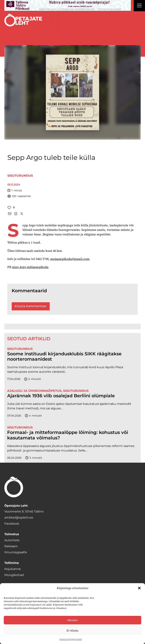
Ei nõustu (73, 630)
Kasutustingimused (71, 639)
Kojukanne (13, 569)
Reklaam (11, 546)
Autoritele (12, 540)
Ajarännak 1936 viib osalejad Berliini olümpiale (61, 396)
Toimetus (12, 534)
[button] (139, 588)
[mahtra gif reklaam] (68, 5)
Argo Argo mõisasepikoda (30, 267)
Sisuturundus (20, 176)
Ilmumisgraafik (16, 552)
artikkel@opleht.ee (19, 518)
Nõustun (72, 620)
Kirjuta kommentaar (31, 306)
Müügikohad (14, 575)
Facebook (12, 524)
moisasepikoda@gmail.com (70, 259)
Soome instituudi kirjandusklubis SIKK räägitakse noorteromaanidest (64, 357)
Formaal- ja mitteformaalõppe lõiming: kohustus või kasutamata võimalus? (68, 435)
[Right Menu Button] (139, 6)
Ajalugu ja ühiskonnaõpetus (34, 391)
